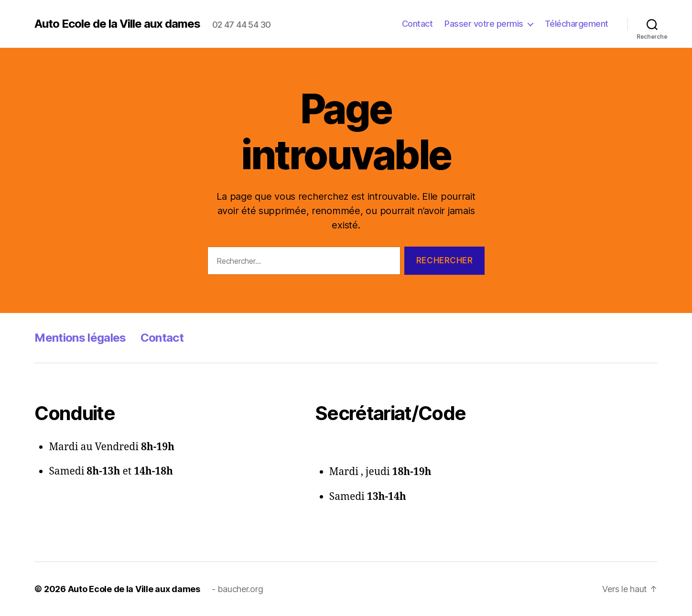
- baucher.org (238, 589)
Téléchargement (577, 24)
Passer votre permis (484, 24)
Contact (417, 24)
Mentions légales (80, 338)
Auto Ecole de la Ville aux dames (117, 24)
